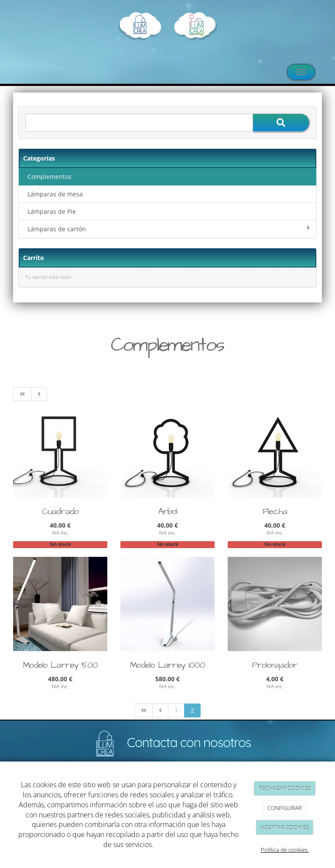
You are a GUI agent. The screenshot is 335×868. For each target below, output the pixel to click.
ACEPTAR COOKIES (285, 827)
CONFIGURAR (285, 808)
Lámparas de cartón (169, 229)
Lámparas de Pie (52, 211)
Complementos (50, 177)
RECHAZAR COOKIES (285, 788)
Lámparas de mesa (55, 194)
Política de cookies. (285, 850)
